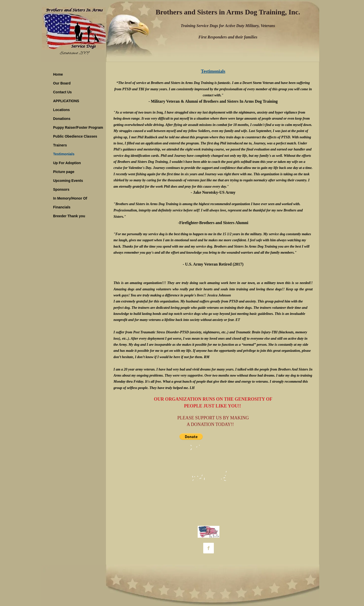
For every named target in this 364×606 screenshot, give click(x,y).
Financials (62, 207)
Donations (62, 119)
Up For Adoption (67, 163)
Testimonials (64, 154)
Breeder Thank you (69, 216)
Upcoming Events (68, 181)
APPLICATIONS (66, 101)
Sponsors (61, 189)
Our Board (62, 83)
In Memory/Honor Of (70, 198)
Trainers (60, 145)
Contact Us (62, 92)
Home (58, 74)
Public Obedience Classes (75, 136)
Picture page (64, 172)
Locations (61, 110)
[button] (191, 437)
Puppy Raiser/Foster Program (78, 127)
